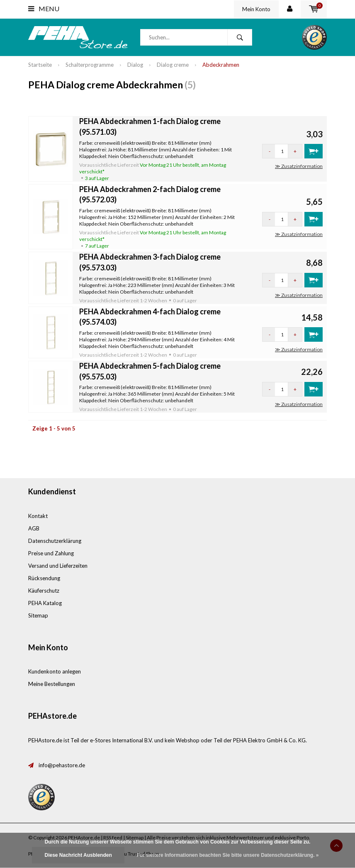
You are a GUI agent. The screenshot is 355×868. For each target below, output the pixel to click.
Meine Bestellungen (52, 684)
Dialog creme (173, 65)
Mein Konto (256, 9)
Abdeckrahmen (221, 65)
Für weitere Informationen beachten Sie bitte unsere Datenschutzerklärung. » (228, 855)
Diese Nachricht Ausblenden (78, 855)
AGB (34, 528)
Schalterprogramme (90, 65)
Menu (44, 9)
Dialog (135, 65)
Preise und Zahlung (51, 553)
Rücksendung (44, 578)
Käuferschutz (44, 591)
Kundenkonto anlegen (55, 671)
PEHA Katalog (45, 603)
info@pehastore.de (62, 765)
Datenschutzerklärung (55, 541)
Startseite (40, 65)
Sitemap (38, 615)
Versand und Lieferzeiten (58, 566)
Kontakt (38, 516)
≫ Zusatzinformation (299, 166)
